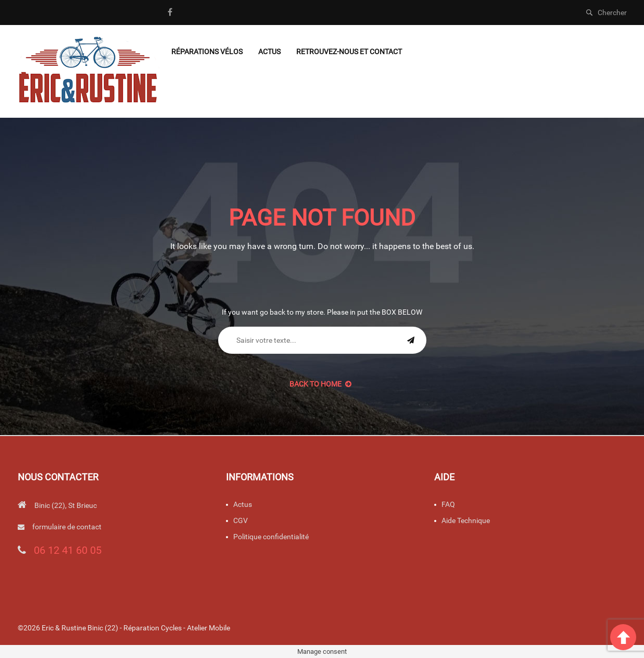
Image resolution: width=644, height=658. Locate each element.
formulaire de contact (67, 527)
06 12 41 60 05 (68, 550)
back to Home (320, 384)
